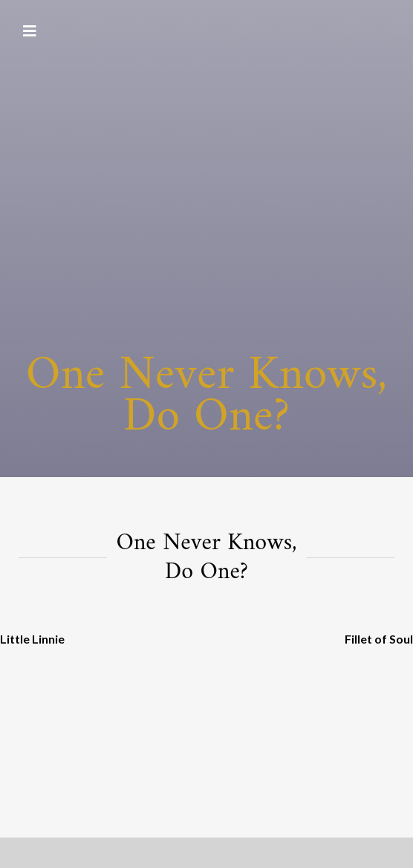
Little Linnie (32, 639)
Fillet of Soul (379, 639)
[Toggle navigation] (30, 31)
